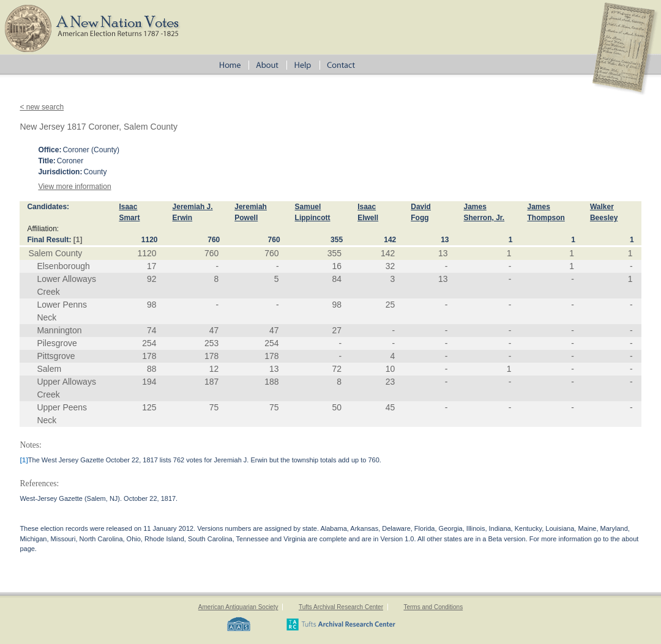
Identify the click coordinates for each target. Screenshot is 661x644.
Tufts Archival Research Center (341, 607)
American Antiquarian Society (238, 607)
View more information (74, 187)
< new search (42, 107)
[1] (78, 240)
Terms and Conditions (433, 607)
